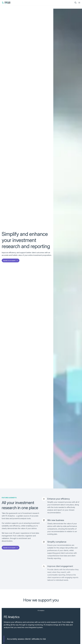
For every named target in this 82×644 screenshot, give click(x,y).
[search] (76, 3)
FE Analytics (41, 610)
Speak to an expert (11, 260)
